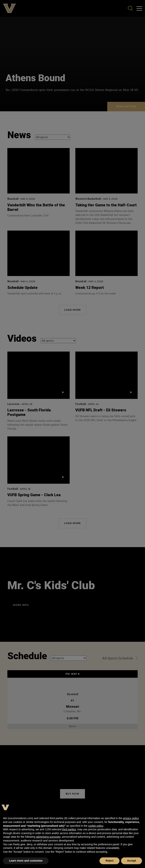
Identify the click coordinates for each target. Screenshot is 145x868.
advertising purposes (48, 837)
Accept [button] (132, 861)
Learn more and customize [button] (26, 861)
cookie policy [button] (96, 826)
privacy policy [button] (131, 818)
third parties (69, 829)
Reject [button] (110, 861)
